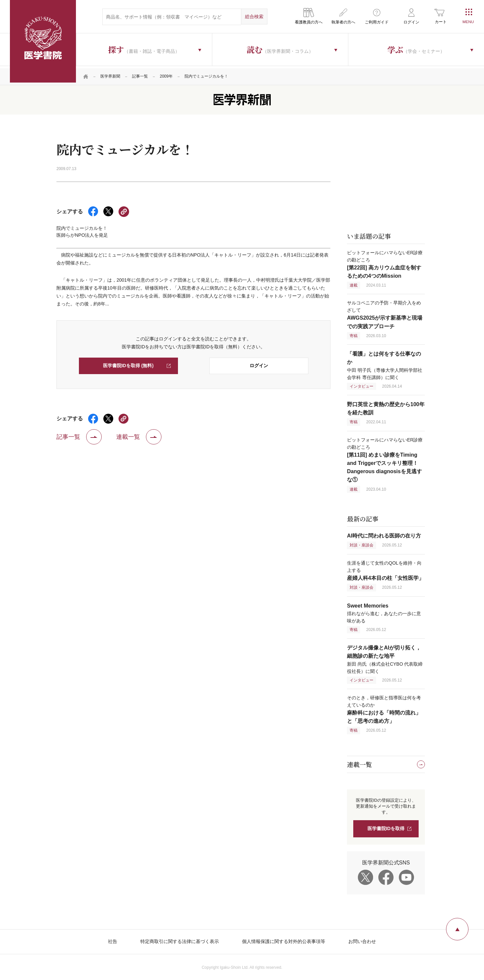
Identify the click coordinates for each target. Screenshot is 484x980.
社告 (113, 939)
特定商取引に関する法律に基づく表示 (180, 939)
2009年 (166, 74)
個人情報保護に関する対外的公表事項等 (284, 939)
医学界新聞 (110, 74)
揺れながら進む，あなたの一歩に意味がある (384, 611)
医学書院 (43, 41)
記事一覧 (140, 74)
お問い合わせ (362, 939)
